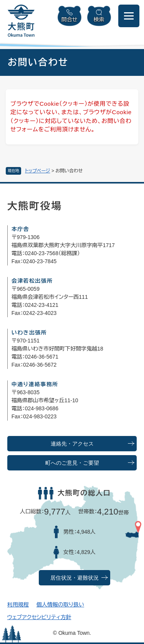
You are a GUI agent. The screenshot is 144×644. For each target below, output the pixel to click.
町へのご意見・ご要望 (72, 463)
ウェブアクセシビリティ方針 (39, 617)
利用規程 (18, 605)
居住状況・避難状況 (74, 578)
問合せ (70, 20)
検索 (99, 20)
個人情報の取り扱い (60, 605)
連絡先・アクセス (72, 444)
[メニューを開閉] (129, 16)
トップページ (38, 171)
